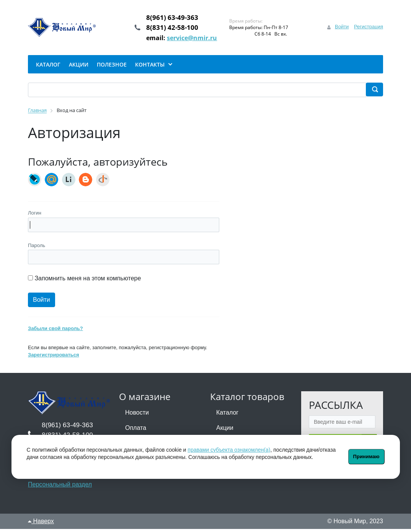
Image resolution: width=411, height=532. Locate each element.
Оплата (136, 431)
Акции (225, 431)
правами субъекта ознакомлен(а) (229, 450)
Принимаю (366, 456)
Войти (342, 28)
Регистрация (369, 28)
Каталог (227, 416)
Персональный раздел (60, 487)
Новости (137, 416)
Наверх (41, 524)
